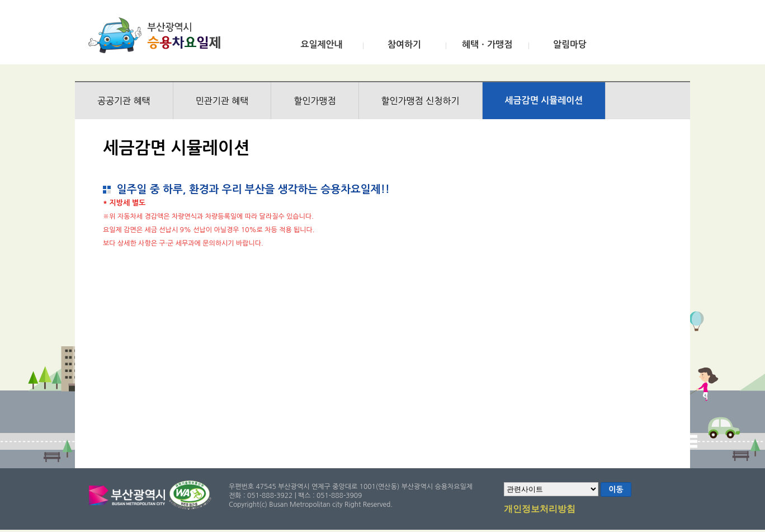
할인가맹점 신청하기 (421, 101)
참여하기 (404, 44)
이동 (616, 489)
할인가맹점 (315, 101)
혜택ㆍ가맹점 (487, 44)
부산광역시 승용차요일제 (158, 35)
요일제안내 (321, 44)
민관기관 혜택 (222, 101)
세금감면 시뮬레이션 (544, 100)
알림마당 (570, 44)
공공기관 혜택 (124, 101)
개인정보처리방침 (540, 510)
